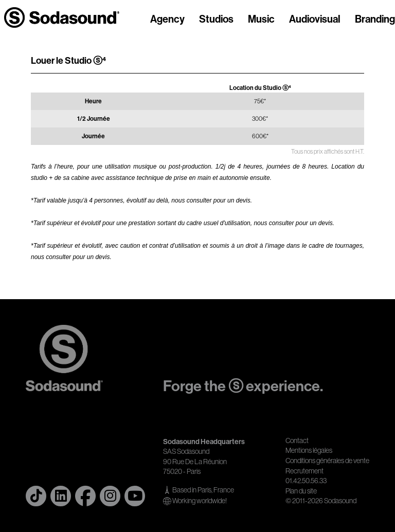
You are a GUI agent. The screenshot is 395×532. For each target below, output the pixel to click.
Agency (167, 20)
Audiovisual (315, 20)
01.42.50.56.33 (306, 481)
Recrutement (304, 471)
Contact (297, 441)
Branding (375, 20)
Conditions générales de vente (327, 461)
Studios (216, 20)
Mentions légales (309, 450)
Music (261, 20)
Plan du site (301, 491)
